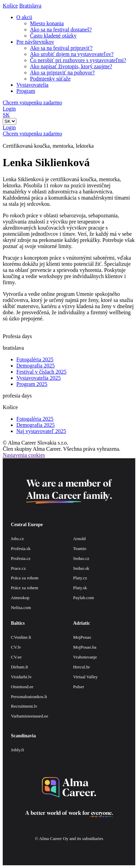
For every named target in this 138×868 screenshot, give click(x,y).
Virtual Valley (86, 677)
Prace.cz (18, 568)
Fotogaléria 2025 (35, 359)
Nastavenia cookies (24, 455)
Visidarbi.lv (21, 677)
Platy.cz (80, 578)
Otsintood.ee (22, 687)
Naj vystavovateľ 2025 (41, 431)
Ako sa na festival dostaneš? (61, 30)
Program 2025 (32, 384)
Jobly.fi (18, 750)
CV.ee (16, 657)
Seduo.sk (81, 568)
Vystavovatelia (32, 85)
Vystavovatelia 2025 (39, 378)
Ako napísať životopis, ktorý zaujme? (71, 66)
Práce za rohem (25, 588)
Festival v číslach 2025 (41, 372)
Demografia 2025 (35, 366)
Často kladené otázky (53, 36)
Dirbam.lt (19, 667)
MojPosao (82, 637)
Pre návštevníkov (35, 42)
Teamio (80, 548)
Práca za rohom (25, 578)
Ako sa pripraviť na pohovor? (62, 73)
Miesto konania (47, 23)
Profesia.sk (21, 548)
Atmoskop (20, 598)
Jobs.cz (17, 539)
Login (9, 109)
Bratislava (30, 6)
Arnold (80, 539)
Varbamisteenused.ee (29, 716)
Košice (10, 6)
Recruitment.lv (24, 706)
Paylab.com (84, 598)
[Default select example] (10, 121)
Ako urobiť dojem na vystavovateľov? (72, 54)
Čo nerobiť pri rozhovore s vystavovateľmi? (78, 60)
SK (6, 115)
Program (26, 91)
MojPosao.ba (85, 647)
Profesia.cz (21, 558)
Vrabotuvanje (85, 657)
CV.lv (16, 647)
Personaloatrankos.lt (29, 697)
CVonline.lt (21, 637)
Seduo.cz (81, 558)
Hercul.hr (82, 667)
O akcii (24, 17)
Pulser (79, 687)
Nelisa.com (21, 607)
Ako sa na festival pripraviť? (61, 48)
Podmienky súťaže (50, 79)
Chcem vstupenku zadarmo (32, 103)
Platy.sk (80, 588)
